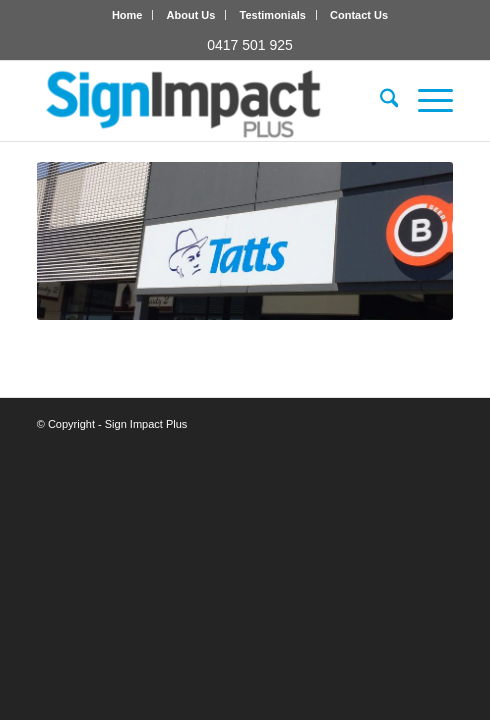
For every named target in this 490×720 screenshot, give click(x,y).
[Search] (379, 101)
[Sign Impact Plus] (203, 101)
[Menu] (425, 101)
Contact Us (359, 15)
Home (127, 15)
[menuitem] (128, 15)
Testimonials (273, 15)
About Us (191, 15)
